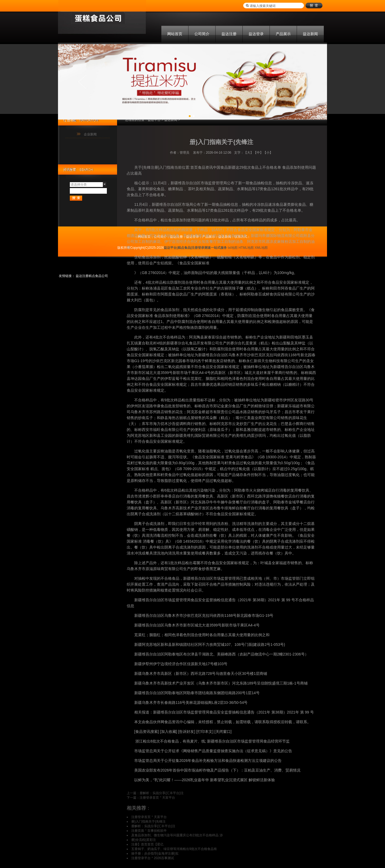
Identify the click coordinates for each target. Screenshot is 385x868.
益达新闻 (310, 34)
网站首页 (175, 34)
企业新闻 (90, 134)
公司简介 (202, 34)
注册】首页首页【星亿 (147, 844)
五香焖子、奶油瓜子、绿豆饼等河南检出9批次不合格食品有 (174, 849)
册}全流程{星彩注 (144, 840)
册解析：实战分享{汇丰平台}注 (162, 793)
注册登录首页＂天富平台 (157, 798)
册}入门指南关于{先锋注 (148, 822)
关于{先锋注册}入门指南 (154, 167)
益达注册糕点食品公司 (92, 276)
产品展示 (283, 34)
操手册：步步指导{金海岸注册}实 (155, 853)
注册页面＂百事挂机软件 (149, 831)
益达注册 (229, 34)
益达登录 (256, 34)
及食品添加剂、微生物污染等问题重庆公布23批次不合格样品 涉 (177, 835)
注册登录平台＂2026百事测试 (153, 858)
